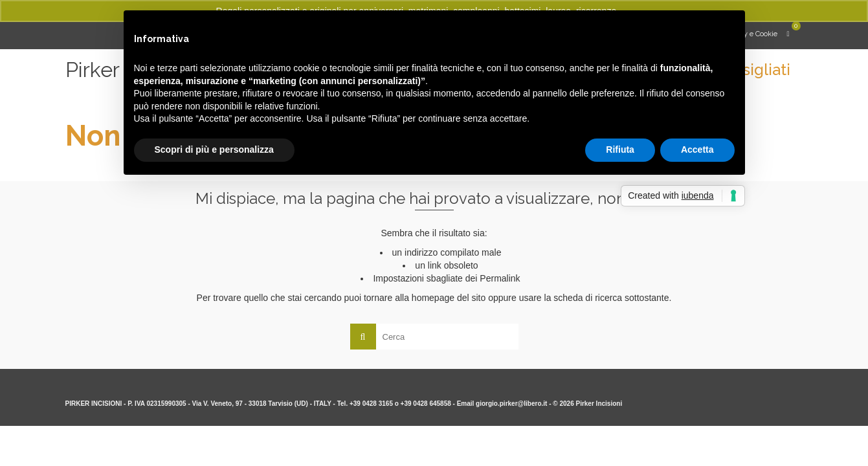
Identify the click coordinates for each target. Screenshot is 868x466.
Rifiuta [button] (620, 150)
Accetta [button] (697, 150)
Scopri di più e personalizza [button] (214, 150)
